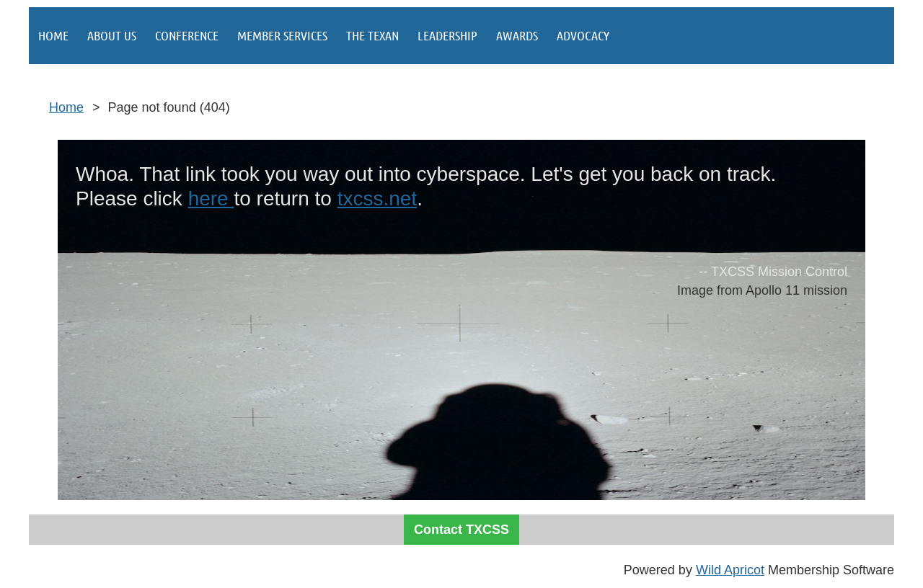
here (211, 199)
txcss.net (377, 199)
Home (66, 107)
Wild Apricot (730, 570)
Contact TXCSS (461, 530)
